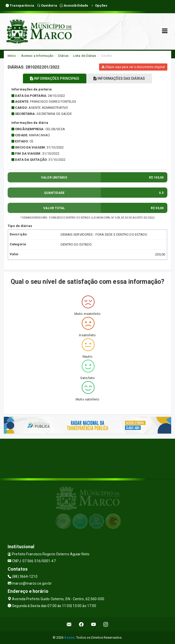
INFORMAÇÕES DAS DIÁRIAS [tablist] (119, 78)
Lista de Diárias (85, 56)
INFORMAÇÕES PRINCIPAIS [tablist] (55, 78)
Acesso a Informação (37, 56)
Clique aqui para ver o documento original (133, 67)
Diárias (63, 56)
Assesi (69, 638)
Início (12, 56)
